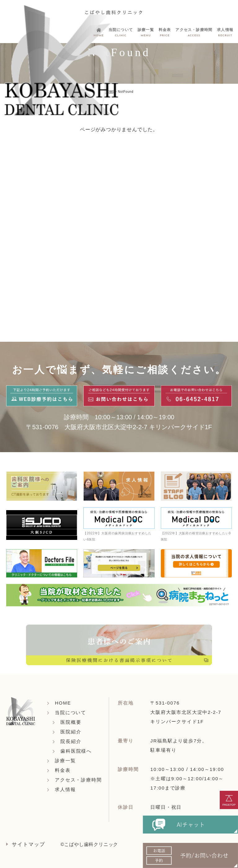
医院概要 (71, 722)
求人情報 (65, 789)
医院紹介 (71, 732)
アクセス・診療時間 (78, 780)
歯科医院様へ (76, 751)
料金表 (63, 770)
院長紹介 (71, 741)
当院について (71, 712)
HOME (110, 92)
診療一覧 (65, 761)
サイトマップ (29, 844)
